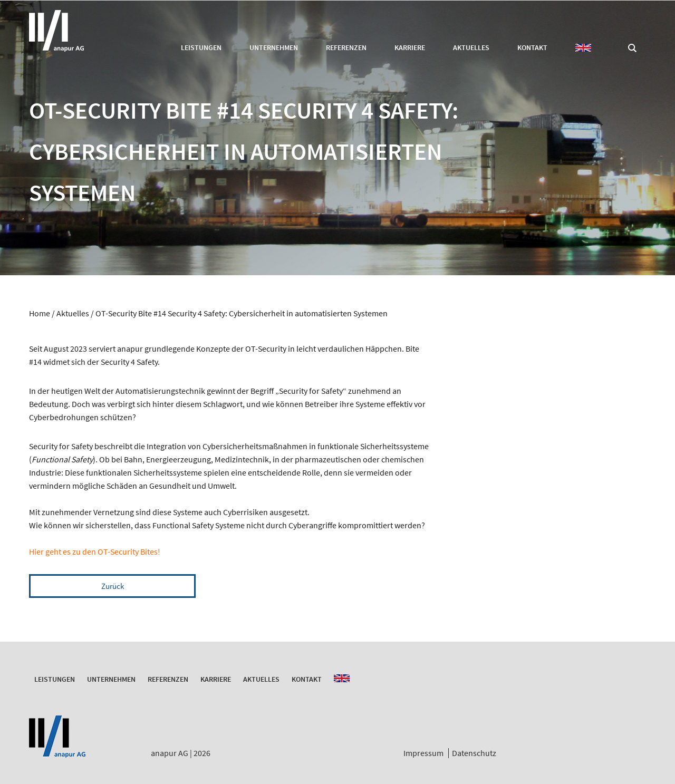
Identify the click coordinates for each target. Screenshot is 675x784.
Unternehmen (274, 47)
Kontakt (532, 47)
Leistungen (201, 47)
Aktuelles (471, 47)
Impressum (423, 753)
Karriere (410, 47)
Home (40, 313)
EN (583, 48)
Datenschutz (474, 753)
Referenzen (346, 47)
